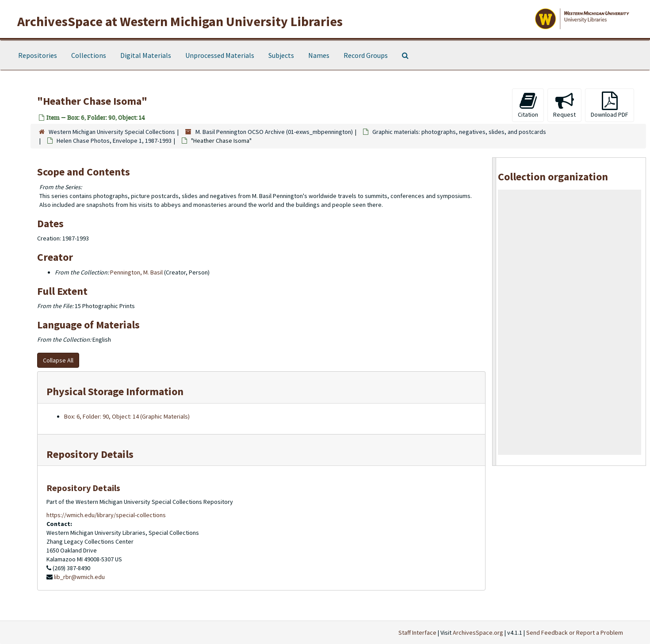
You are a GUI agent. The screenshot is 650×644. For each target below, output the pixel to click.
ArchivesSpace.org (478, 633)
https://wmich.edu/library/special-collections (106, 515)
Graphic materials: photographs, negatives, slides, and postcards (459, 132)
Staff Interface (417, 633)
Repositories (38, 55)
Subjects (281, 55)
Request (564, 105)
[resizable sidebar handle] (494, 311)
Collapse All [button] (58, 360)
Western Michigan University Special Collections (112, 132)
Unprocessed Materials (220, 55)
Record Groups (366, 55)
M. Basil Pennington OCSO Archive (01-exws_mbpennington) (274, 132)
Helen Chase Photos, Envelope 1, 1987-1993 (114, 141)
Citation (528, 105)
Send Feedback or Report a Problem (575, 633)
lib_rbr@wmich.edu (79, 577)
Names (319, 55)
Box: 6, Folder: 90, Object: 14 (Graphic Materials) (127, 416)
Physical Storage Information (115, 391)
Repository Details (90, 454)
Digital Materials (146, 55)
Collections (89, 55)
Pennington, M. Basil (136, 272)
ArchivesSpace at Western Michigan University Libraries (180, 21)
